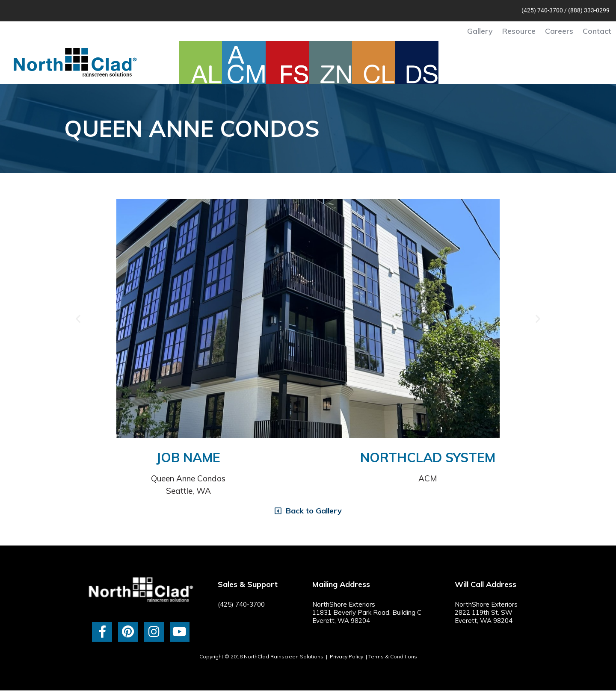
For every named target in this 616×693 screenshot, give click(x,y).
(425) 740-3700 (542, 10)
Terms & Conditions (393, 656)
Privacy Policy (346, 656)
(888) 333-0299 (589, 10)
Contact (597, 31)
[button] (78, 318)
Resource (519, 31)
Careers (559, 31)
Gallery (480, 31)
